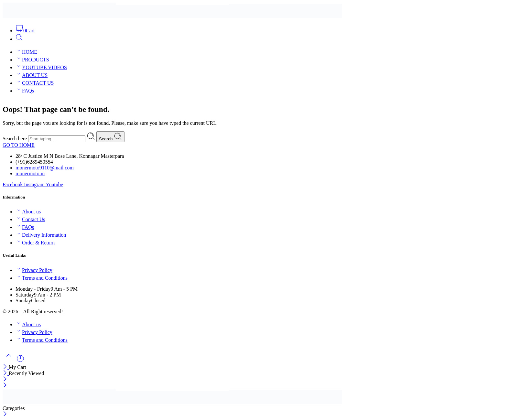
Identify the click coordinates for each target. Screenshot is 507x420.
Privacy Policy (34, 270)
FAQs (25, 91)
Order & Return (35, 243)
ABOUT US (32, 75)
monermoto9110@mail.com (45, 168)
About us (28, 212)
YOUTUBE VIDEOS (41, 67)
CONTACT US (35, 83)
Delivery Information (41, 235)
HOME (26, 52)
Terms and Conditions (42, 278)
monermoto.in (30, 173)
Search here (15, 139)
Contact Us (30, 219)
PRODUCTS (32, 60)
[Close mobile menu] (5, 386)
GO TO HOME (19, 145)
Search (110, 137)
